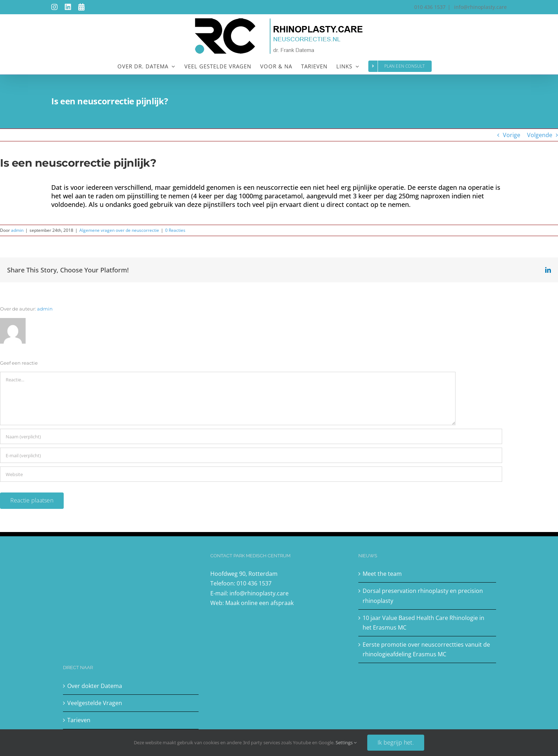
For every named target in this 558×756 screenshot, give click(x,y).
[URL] (251, 474)
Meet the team (382, 574)
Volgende (540, 135)
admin (17, 230)
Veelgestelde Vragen (95, 703)
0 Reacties (175, 230)
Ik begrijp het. (396, 742)
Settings (346, 742)
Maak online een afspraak (259, 603)
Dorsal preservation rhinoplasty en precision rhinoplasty (423, 596)
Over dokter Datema (95, 686)
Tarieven (79, 720)
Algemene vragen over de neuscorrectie (119, 230)
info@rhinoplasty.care (480, 7)
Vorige (512, 135)
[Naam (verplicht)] (251, 436)
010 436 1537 (254, 583)
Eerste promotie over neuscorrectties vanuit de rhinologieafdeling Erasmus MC (426, 649)
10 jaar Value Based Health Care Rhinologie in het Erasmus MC (423, 623)
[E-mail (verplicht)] (251, 455)
